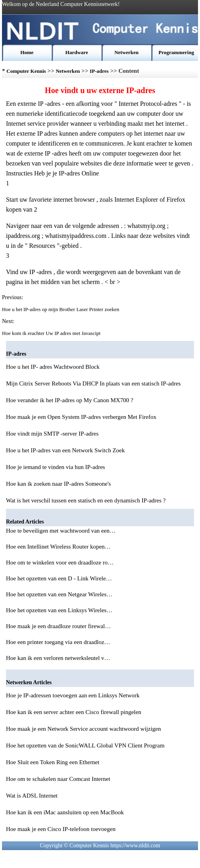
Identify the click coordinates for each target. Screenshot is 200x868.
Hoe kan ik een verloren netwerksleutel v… (58, 658)
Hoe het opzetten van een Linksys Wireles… (59, 610)
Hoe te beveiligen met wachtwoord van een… (61, 531)
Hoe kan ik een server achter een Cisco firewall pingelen (74, 712)
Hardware (77, 52)
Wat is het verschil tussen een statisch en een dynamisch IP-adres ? (86, 500)
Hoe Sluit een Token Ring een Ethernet (53, 762)
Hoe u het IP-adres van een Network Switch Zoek (65, 450)
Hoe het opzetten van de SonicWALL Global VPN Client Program (85, 745)
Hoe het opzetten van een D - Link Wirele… (59, 578)
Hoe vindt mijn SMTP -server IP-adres (52, 434)
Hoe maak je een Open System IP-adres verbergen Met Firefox (81, 417)
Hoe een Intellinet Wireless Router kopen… (58, 547)
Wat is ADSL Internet (32, 796)
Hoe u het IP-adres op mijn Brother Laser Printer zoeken (61, 309)
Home (27, 52)
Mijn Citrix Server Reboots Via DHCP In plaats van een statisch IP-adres (93, 383)
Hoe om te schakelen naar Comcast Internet (58, 779)
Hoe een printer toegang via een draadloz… (58, 642)
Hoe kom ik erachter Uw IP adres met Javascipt (52, 333)
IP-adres (99, 71)
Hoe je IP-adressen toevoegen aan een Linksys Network (73, 695)
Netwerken (126, 52)
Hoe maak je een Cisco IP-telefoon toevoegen (61, 829)
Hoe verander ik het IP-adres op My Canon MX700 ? (70, 400)
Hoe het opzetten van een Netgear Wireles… (59, 594)
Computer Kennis (26, 71)
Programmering (176, 52)
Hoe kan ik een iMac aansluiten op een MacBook (65, 812)
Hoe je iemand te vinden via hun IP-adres (56, 467)
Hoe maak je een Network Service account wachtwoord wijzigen (83, 729)
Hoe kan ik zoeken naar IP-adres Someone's (58, 484)
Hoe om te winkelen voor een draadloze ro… (60, 562)
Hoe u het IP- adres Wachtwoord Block (53, 367)
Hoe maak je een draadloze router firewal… (58, 626)
